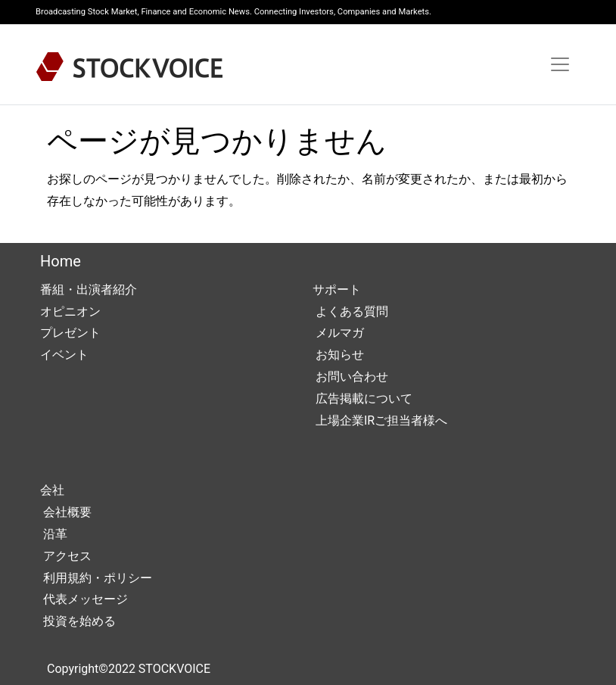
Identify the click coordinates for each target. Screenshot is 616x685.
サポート (337, 290)
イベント (64, 355)
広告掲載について (362, 399)
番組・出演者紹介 (89, 290)
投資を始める (78, 621)
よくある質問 (350, 311)
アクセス (66, 556)
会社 (52, 490)
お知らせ (338, 355)
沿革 (54, 534)
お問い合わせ (350, 377)
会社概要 (66, 512)
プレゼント (70, 333)
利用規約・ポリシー (96, 578)
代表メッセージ (84, 599)
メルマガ (338, 333)
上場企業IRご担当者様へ (380, 420)
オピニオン (70, 311)
